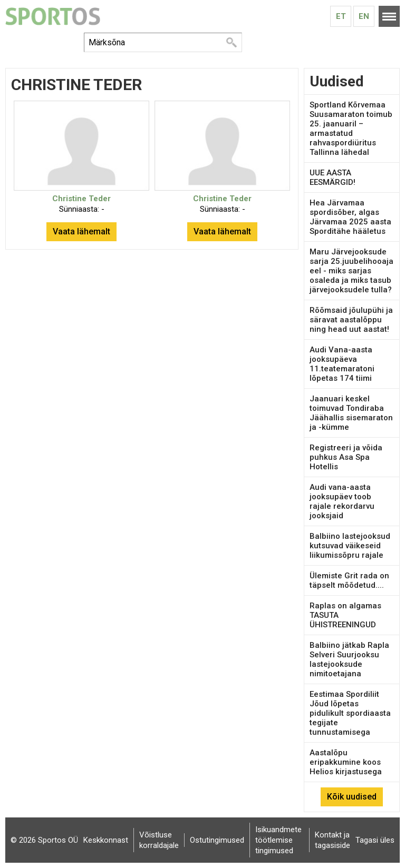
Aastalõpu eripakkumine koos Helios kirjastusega (346, 762)
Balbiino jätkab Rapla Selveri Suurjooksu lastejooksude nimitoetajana (349, 659)
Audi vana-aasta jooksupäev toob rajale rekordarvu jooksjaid (342, 501)
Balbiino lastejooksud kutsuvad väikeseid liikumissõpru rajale (350, 546)
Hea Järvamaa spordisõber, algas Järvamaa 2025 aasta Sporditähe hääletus (350, 217)
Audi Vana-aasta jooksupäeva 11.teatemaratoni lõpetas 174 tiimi (342, 364)
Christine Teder (81, 199)
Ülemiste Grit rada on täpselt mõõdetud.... (349, 580)
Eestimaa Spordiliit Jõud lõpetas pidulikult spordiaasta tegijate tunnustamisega (350, 713)
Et (341, 16)
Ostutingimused (217, 840)
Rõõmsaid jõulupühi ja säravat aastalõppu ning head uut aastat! (351, 320)
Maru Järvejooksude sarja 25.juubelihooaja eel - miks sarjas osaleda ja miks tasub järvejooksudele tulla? (351, 271)
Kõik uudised (352, 797)
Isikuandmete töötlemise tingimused (278, 840)
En (364, 16)
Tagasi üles (375, 840)
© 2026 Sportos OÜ (44, 840)
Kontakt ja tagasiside (332, 840)
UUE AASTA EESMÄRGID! (332, 177)
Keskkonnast (106, 840)
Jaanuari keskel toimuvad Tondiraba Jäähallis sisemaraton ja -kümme (351, 413)
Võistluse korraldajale (159, 840)
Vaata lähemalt (81, 231)
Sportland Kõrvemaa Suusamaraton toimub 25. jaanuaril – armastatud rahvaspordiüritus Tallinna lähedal (351, 129)
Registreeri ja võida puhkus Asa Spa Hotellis (346, 457)
